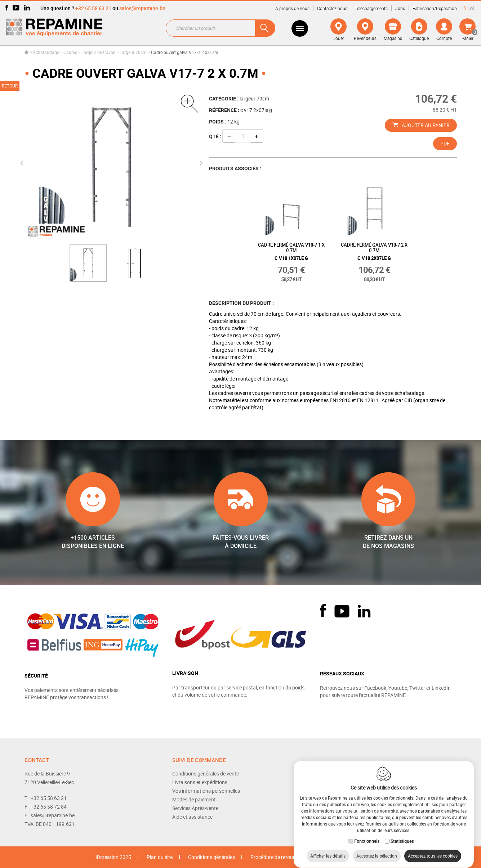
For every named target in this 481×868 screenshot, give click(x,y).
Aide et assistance (192, 817)
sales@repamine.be (142, 8)
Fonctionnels (367, 834)
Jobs (400, 8)
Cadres (70, 52)
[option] (88, 263)
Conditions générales (211, 857)
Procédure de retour (273, 857)
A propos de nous (292, 8)
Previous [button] (22, 163)
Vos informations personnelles (206, 791)
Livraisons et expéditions (200, 782)
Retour (10, 86)
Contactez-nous (332, 8)
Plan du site (160, 857)
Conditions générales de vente (206, 773)
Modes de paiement (194, 799)
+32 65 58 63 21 (93, 8)
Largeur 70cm (133, 52)
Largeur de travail (98, 52)
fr (465, 8)
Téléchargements (371, 8)
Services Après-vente (195, 808)
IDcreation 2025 (113, 857)
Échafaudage (46, 52)
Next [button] (200, 163)
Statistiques (402, 834)
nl (472, 8)
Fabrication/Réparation (435, 8)
